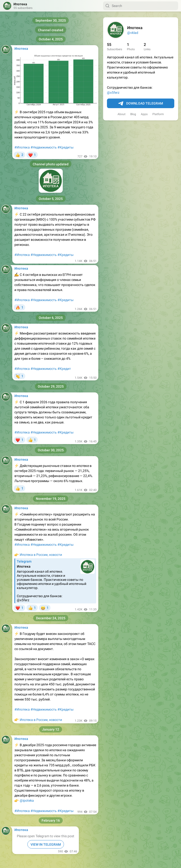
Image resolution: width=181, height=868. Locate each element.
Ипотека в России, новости (41, 555)
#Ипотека (22, 147)
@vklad (133, 33)
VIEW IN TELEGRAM (46, 844)
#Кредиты (66, 147)
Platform (158, 114)
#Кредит (64, 369)
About (122, 114)
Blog (133, 114)
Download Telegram (141, 104)
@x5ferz (113, 93)
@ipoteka (27, 800)
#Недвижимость (44, 147)
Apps (144, 114)
